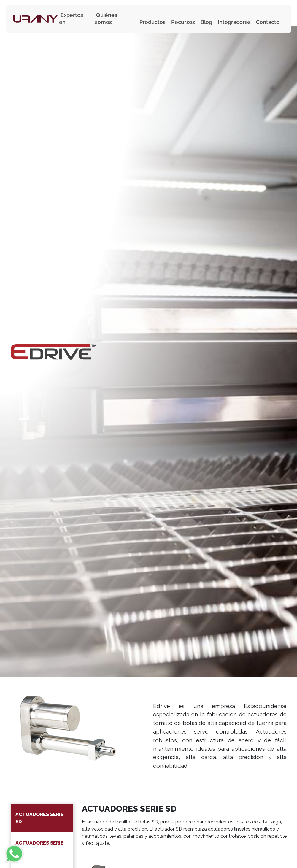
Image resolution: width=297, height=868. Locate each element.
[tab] (42, 818)
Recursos (183, 22)
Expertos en (71, 19)
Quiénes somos (106, 19)
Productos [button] (153, 22)
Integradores (234, 22)
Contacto (268, 22)
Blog (206, 22)
